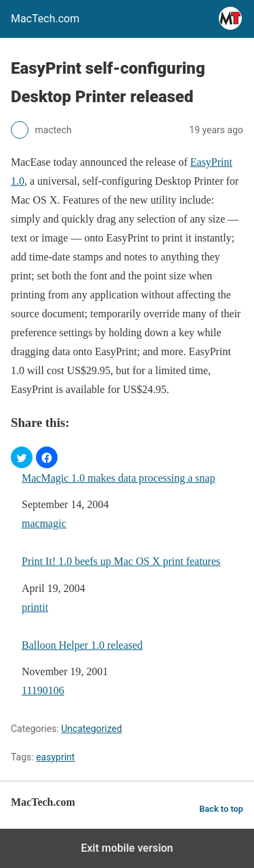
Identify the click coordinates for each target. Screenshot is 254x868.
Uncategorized (91, 729)
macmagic (44, 523)
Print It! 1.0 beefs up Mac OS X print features (121, 561)
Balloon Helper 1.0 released (82, 645)
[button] (22, 457)
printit (35, 607)
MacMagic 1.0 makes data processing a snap (119, 478)
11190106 (43, 690)
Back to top (221, 809)
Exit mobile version (127, 848)
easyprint (55, 757)
